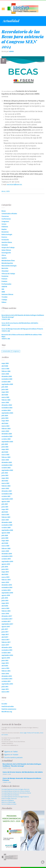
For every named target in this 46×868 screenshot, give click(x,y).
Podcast (4, 279)
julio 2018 (5, 598)
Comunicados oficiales (9, 214)
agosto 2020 (6, 533)
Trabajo (4, 300)
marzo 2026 (5, 369)
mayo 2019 (5, 572)
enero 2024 (5, 431)
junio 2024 (5, 418)
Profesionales (6, 284)
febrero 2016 (6, 671)
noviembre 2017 (7, 619)
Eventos (4, 237)
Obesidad (5, 271)
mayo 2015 (5, 689)
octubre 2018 (6, 590)
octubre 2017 (6, 621)
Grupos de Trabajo (8, 247)
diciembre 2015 (7, 676)
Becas (3, 191)
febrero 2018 (6, 611)
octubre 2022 (6, 468)
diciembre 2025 (7, 376)
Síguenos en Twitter (11, 752)
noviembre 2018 (7, 587)
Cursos (4, 224)
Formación (5, 240)
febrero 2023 (6, 457)
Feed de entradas (8, 706)
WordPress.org (7, 712)
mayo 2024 (5, 421)
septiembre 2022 (7, 470)
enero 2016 (5, 674)
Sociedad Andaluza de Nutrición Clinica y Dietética (16, 791)
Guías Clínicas (6, 250)
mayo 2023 (5, 449)
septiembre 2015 (7, 684)
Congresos (5, 221)
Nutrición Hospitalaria (8, 800)
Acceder (4, 704)
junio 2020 (5, 538)
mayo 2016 (5, 663)
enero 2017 (5, 645)
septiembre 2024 (7, 413)
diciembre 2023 (7, 434)
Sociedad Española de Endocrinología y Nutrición (15, 789)
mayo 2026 (5, 363)
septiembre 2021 (7, 499)
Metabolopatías (7, 263)
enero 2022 (5, 488)
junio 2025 (5, 389)
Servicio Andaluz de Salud (9, 804)
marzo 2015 (5, 692)
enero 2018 (5, 613)
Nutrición (5, 268)
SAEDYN (4, 287)
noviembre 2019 (7, 556)
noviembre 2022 (7, 465)
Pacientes (5, 276)
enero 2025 (5, 402)
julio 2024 (5, 415)
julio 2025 (5, 387)
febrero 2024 (6, 429)
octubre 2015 (6, 681)
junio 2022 (5, 475)
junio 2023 (5, 447)
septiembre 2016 (7, 655)
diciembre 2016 (7, 647)
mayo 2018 (5, 603)
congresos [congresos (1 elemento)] (16, 351)
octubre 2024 (6, 410)
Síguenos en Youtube (11, 755)
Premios (4, 281)
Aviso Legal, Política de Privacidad (29, 733)
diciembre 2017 (7, 616)
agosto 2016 (6, 658)
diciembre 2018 (7, 585)
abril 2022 (5, 481)
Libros (4, 255)
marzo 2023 (5, 455)
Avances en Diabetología (8, 802)
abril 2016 (5, 666)
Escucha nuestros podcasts (13, 757)
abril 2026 (5, 366)
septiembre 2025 (7, 384)
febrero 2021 (6, 517)
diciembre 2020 (7, 522)
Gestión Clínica (7, 242)
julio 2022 (5, 473)
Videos (4, 302)
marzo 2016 (5, 668)
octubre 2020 (6, 528)
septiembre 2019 (7, 561)
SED (3, 289)
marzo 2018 (5, 608)
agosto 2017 (6, 627)
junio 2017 (5, 632)
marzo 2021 (5, 514)
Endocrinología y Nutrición (9, 799)
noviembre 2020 (7, 525)
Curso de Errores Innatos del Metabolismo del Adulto (20, 323)
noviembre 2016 (7, 650)
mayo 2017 (5, 634)
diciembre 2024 (7, 405)
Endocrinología (7, 234)
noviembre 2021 (7, 494)
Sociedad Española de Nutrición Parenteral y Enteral (16, 793)
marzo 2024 (5, 426)
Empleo (4, 229)
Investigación (6, 253)
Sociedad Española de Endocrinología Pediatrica (15, 797)
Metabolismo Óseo (8, 261)
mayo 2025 (5, 392)
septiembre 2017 (7, 624)
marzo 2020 (5, 546)
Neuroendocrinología (9, 266)
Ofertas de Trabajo (8, 274)
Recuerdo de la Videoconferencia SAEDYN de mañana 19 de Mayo (22, 336)
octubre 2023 (6, 439)
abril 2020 (5, 543)
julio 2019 (5, 567)
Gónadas (5, 245)
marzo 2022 (5, 483)
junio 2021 (5, 507)
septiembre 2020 (7, 530)
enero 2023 (5, 460)
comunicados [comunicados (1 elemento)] (6, 351)
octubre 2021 (6, 496)
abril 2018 (5, 606)
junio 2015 (5, 687)
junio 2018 (5, 600)
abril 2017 (5, 637)
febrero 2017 (6, 642)
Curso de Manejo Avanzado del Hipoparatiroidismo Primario (22, 329)
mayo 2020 (5, 541)
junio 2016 (5, 660)
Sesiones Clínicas (7, 294)
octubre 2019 (6, 559)
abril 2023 (5, 452)
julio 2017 (5, 629)
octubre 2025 (6, 382)
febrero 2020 (6, 548)
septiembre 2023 (7, 442)
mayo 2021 (5, 509)
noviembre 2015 (7, 679)
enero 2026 (5, 374)
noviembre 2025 (7, 379)
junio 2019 (5, 569)
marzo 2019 (5, 577)
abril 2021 (5, 512)
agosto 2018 (6, 595)
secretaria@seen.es (14, 184)
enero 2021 (5, 520)
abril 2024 (5, 423)
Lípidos (4, 258)
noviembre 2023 (7, 436)
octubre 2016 (6, 653)
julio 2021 (5, 504)
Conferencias (6, 219)
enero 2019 (5, 582)
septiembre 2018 (7, 593)
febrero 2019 (6, 580)
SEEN (8, 191)
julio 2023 (5, 444)
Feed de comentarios (9, 709)
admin (11, 51)
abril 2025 (5, 395)
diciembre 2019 (7, 554)
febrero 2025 (6, 400)
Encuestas (5, 232)
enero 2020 (5, 551)
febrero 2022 (6, 486)
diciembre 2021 (7, 491)
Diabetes (5, 227)
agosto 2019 (6, 564)
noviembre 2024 (7, 408)
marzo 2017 (5, 640)
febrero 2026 (6, 371)
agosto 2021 (6, 501)
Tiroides (4, 297)
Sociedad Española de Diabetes (10, 795)
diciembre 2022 (7, 462)
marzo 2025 (5, 397)
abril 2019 (5, 574)
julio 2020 (5, 535)
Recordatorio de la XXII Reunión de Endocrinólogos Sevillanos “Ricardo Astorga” (23, 316)
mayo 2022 (5, 478)
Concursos (5, 216)
